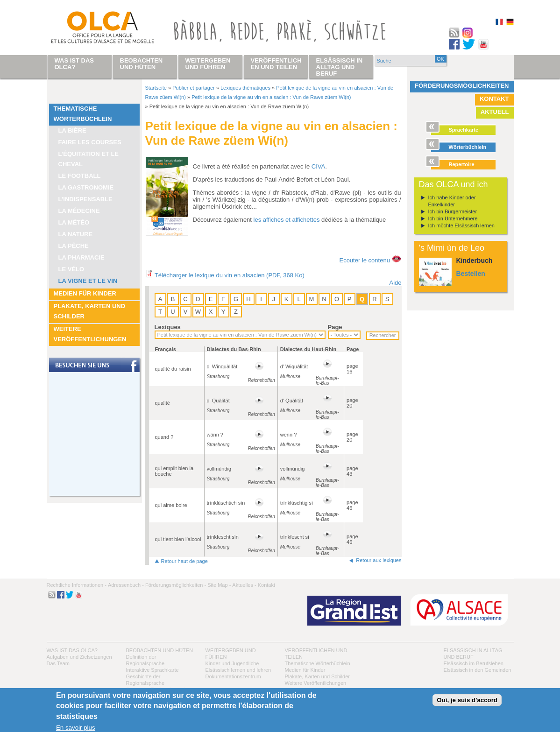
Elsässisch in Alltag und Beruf (340, 67)
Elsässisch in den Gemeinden (478, 670)
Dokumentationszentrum (233, 676)
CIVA (318, 166)
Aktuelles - (244, 585)
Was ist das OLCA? (72, 650)
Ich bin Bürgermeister (453, 211)
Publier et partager (194, 88)
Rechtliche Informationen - (77, 585)
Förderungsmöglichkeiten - (176, 585)
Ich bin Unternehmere (453, 218)
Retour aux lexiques (379, 560)
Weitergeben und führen (208, 64)
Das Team (58, 663)
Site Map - (219, 585)
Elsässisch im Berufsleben (474, 663)
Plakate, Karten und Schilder (90, 311)
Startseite (156, 88)
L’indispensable (85, 199)
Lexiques (168, 327)
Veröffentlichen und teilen (276, 64)
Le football (80, 176)
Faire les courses (90, 142)
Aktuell (495, 112)
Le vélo (71, 269)
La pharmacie (82, 257)
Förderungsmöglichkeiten (462, 86)
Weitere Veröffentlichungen (90, 334)
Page (335, 327)
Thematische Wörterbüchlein (83, 114)
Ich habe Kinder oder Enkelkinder (452, 201)
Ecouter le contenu (364, 260)
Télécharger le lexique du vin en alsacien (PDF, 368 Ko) (230, 275)
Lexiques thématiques (245, 88)
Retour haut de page (184, 561)
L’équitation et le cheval (89, 159)
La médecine (79, 211)
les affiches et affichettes (287, 220)
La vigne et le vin (88, 281)
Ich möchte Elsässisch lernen (461, 225)
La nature (76, 234)
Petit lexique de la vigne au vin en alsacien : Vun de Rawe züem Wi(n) (271, 97)
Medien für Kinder (85, 293)
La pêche (74, 246)
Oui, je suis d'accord (467, 700)
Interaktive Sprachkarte (152, 670)
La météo (74, 222)
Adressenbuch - (126, 585)
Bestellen (471, 274)
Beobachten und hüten (160, 650)
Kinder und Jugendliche (232, 663)
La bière (72, 130)
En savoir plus (76, 728)
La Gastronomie (86, 187)
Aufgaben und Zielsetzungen (79, 657)
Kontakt (494, 99)
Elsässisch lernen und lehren (238, 670)
